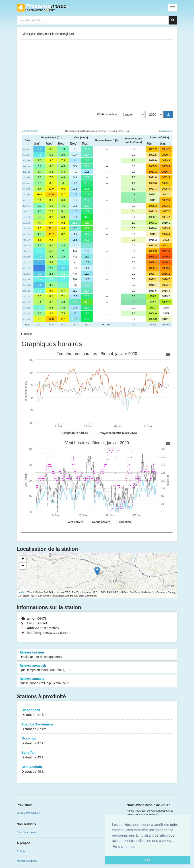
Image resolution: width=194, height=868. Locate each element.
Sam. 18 (27, 246)
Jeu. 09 (26, 195)
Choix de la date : (108, 114)
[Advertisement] (97, 75)
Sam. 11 (27, 206)
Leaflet (22, 592)
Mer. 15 (26, 228)
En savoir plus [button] (124, 847)
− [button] (23, 566)
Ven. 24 (26, 279)
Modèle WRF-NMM (28, 813)
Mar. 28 (26, 302)
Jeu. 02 (26, 155)
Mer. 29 (26, 308)
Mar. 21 (26, 262)
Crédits (21, 852)
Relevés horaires (97, 655)
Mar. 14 (26, 223)
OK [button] (148, 860)
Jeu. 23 (26, 274)
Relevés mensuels (97, 668)
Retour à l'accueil (43, 8)
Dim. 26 (26, 291)
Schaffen (97, 755)
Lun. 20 (26, 257)
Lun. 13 (26, 217)
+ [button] (23, 559)
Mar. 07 (26, 183)
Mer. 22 (26, 268)
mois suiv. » (166, 131)
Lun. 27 (26, 296)
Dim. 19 (26, 251)
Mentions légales (27, 861)
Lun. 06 (26, 177)
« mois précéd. (30, 131)
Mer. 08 (26, 189)
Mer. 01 (26, 149)
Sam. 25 (27, 285)
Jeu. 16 (26, 234)
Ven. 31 (26, 319)
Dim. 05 (26, 172)
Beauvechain (97, 769)
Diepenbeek (97, 713)
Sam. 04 (27, 166)
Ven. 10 (26, 200)
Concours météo (27, 832)
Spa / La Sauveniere (97, 727)
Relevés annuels (97, 681)
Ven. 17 (26, 240)
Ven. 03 (26, 160)
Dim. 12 (26, 211)
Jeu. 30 (26, 314)
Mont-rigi (97, 741)
